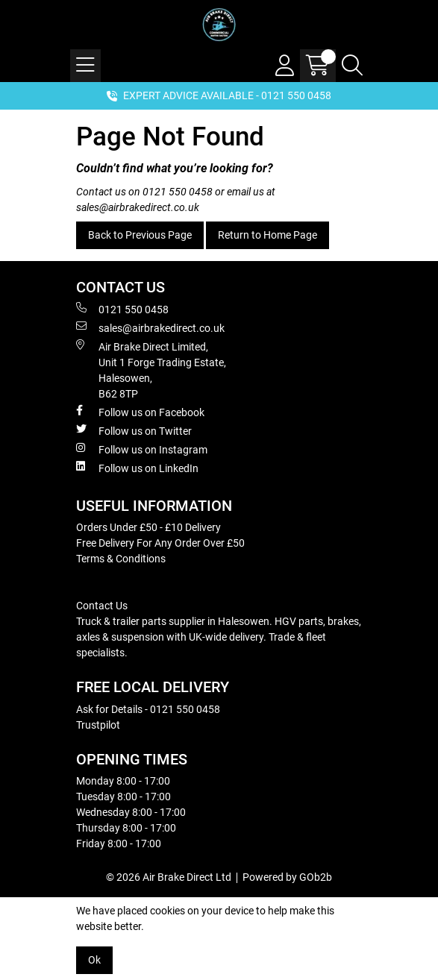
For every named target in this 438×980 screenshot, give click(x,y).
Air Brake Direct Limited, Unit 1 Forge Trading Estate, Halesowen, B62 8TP (151, 370)
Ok (94, 960)
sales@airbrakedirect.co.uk (138, 207)
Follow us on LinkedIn (137, 468)
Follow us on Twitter (134, 430)
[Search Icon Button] (352, 66)
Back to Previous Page (140, 235)
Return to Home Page (268, 235)
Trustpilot (98, 725)
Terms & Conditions (121, 559)
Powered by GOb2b (287, 877)
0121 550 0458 (178, 192)
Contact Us (102, 606)
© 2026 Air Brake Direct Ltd (169, 877)
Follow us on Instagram (142, 449)
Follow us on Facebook (140, 412)
